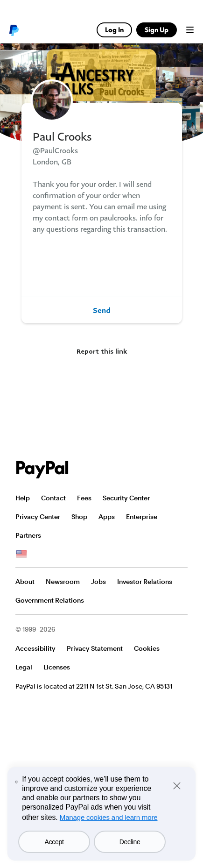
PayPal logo (14, 30)
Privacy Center (38, 517)
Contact (53, 498)
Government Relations (50, 600)
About (25, 582)
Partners (28, 535)
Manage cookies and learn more (109, 817)
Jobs (98, 582)
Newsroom (63, 582)
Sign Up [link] (157, 30)
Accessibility (35, 648)
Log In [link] (114, 30)
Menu (190, 30)
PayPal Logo (42, 470)
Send (102, 310)
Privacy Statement (95, 648)
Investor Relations (145, 582)
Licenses (57, 667)
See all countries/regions (21, 554)
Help (23, 498)
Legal (24, 667)
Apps (107, 517)
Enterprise (142, 517)
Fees (84, 498)
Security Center (126, 498)
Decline (130, 842)
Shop (79, 517)
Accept (54, 842)
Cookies (147, 648)
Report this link (102, 351)
